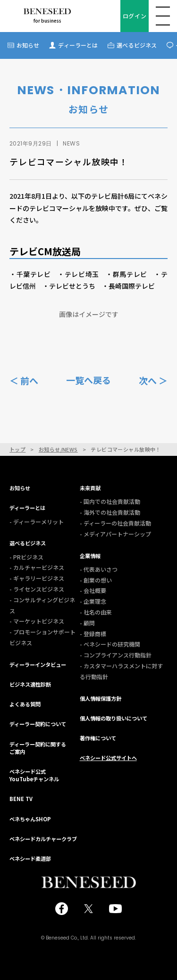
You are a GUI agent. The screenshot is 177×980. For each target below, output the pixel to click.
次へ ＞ (153, 380)
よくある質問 (25, 704)
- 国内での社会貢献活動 (110, 501)
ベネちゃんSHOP (30, 819)
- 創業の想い (96, 580)
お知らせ (28, 45)
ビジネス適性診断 (30, 684)
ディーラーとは (78, 45)
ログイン (135, 16)
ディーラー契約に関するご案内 (38, 748)
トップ (17, 450)
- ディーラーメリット (37, 522)
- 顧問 (87, 623)
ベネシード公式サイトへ (108, 758)
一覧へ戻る (88, 380)
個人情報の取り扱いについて (114, 718)
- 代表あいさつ (99, 569)
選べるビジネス (137, 45)
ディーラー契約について (38, 724)
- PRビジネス (26, 557)
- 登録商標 (93, 634)
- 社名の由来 (96, 612)
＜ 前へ (24, 380)
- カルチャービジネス (37, 567)
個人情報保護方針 (101, 698)
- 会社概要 (93, 590)
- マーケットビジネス (37, 621)
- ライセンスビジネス (37, 589)
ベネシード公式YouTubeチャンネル (34, 775)
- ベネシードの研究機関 (110, 644)
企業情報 (90, 556)
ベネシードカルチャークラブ (43, 839)
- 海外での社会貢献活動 (110, 512)
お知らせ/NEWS (58, 450)
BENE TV (21, 799)
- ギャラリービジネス (37, 578)
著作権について (98, 738)
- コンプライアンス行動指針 (116, 655)
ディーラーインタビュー (38, 664)
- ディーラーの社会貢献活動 (115, 523)
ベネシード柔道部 (30, 859)
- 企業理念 (93, 601)
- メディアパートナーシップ (115, 534)
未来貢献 (90, 488)
